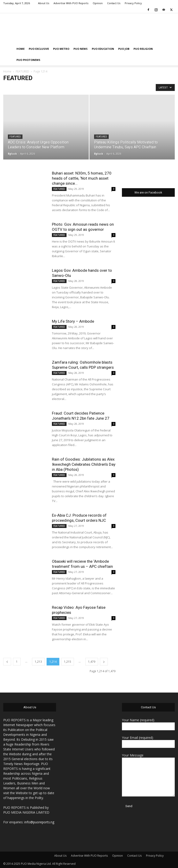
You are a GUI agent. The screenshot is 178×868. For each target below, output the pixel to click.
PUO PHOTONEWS (28, 60)
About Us (44, 3)
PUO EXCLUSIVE (39, 49)
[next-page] (104, 662)
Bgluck (12, 154)
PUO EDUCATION (103, 49)
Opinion (98, 3)
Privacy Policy (133, 3)
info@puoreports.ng (39, 822)
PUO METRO (61, 49)
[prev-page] (7, 662)
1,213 (38, 662)
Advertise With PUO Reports (71, 3)
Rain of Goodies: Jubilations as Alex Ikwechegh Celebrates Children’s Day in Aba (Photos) (84, 464)
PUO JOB (124, 49)
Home (7, 71)
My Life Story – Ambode (73, 321)
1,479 (92, 662)
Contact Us (114, 3)
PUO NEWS (81, 49)
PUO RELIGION (143, 49)
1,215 (68, 662)
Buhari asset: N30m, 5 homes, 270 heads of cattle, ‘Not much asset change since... (82, 178)
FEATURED (22, 71)
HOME (21, 49)
